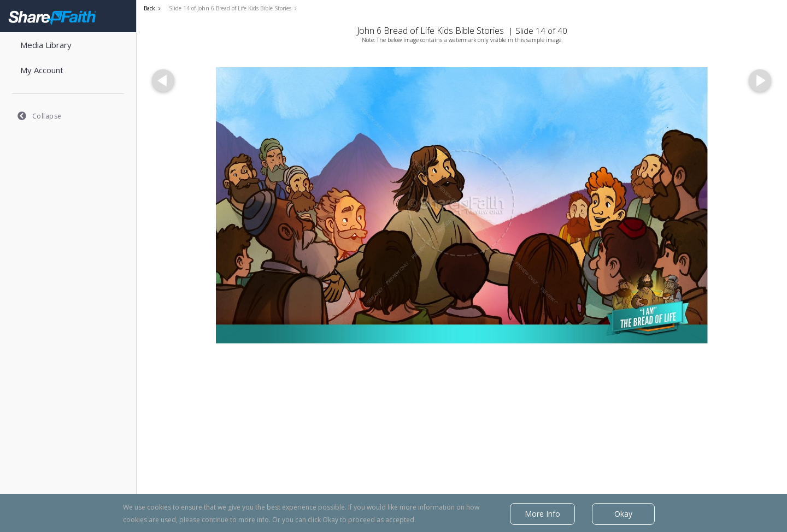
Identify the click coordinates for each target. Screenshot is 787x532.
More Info (542, 514)
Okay (623, 514)
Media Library (46, 45)
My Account (42, 70)
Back (152, 8)
